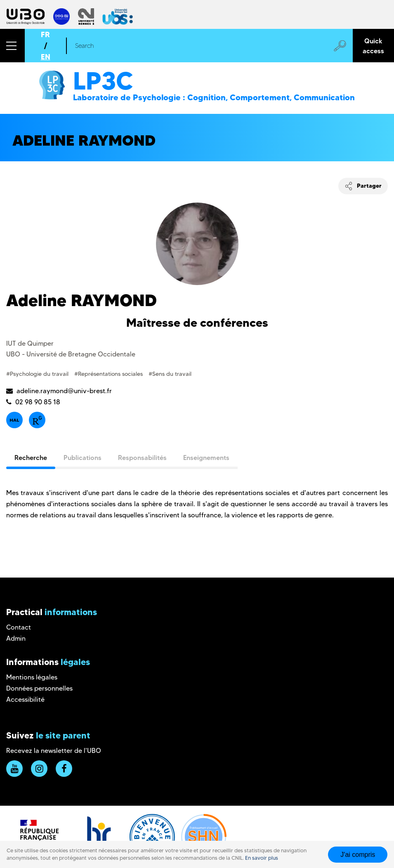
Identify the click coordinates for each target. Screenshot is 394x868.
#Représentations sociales (109, 374)
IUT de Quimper (30, 343)
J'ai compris (358, 855)
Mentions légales (32, 677)
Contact (19, 627)
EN (46, 57)
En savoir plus (262, 858)
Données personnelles (39, 688)
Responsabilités (142, 458)
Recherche (31, 458)
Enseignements (206, 458)
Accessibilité (25, 699)
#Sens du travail (170, 374)
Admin (16, 638)
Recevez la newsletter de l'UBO (54, 751)
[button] (12, 46)
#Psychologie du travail (38, 374)
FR (45, 34)
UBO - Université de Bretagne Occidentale (71, 354)
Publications (83, 458)
